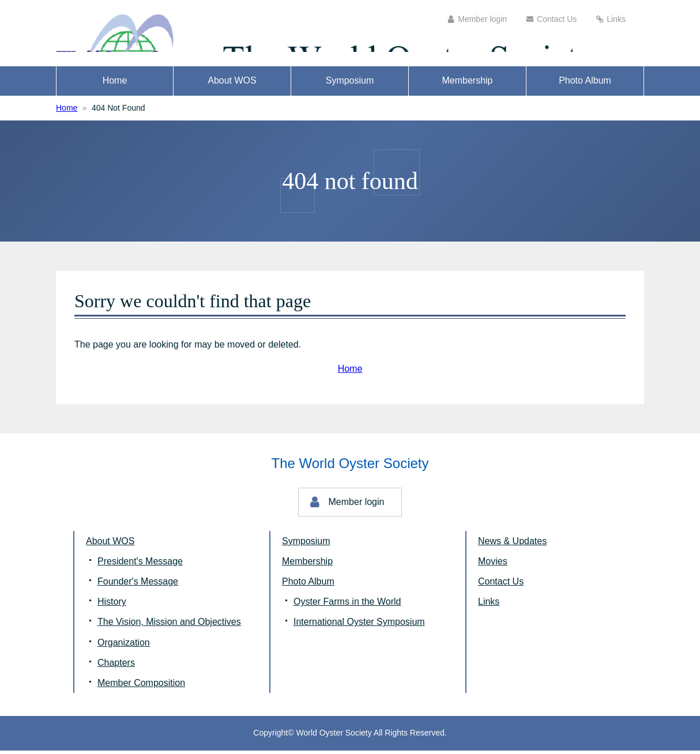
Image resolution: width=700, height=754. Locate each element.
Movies (493, 565)
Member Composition (141, 686)
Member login (482, 19)
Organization (124, 646)
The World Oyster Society (180, 35)
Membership (467, 84)
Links (616, 19)
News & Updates (512, 544)
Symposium (350, 84)
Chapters (116, 666)
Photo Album (585, 84)
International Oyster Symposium (359, 626)
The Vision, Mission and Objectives (169, 626)
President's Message (140, 565)
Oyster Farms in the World (347, 606)
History (112, 606)
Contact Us (557, 19)
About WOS (232, 84)
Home (115, 84)
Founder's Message (138, 585)
